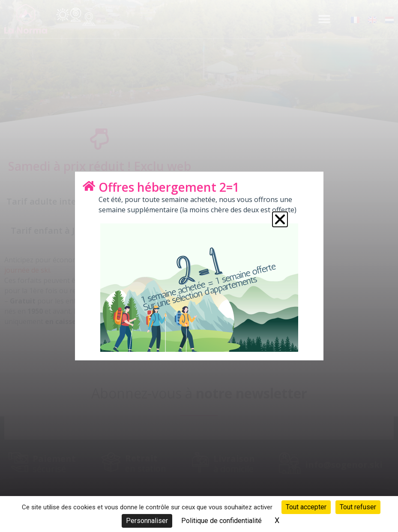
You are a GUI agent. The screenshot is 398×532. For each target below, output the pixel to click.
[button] (280, 219)
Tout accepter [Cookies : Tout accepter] (306, 507)
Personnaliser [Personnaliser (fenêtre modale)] (147, 521)
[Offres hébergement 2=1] (89, 186)
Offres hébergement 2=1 (169, 187)
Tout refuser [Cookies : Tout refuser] (358, 507)
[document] (199, 266)
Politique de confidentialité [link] (221, 521)
